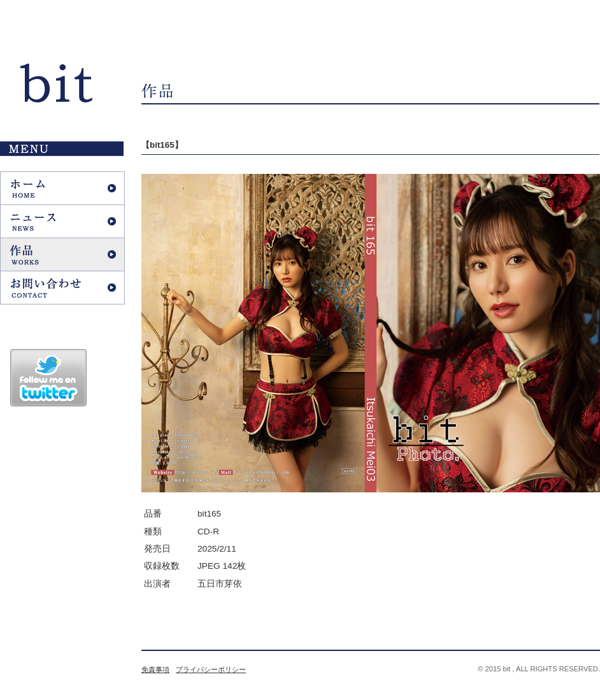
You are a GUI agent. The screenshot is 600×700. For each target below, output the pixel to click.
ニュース (62, 221)
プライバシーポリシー (211, 669)
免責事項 (155, 669)
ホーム (62, 188)
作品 (62, 254)
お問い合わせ (62, 288)
